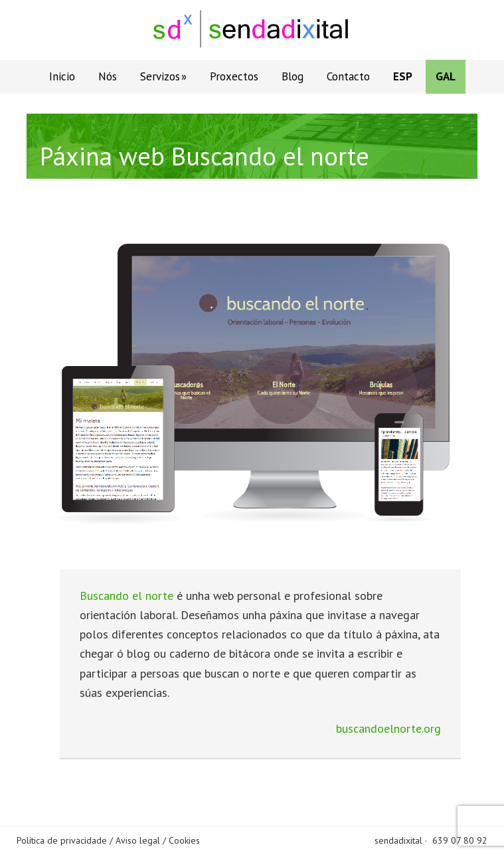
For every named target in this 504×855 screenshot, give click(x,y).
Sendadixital (252, 30)
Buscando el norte (126, 596)
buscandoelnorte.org (388, 728)
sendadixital (398, 840)
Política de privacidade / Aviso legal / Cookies (108, 840)
